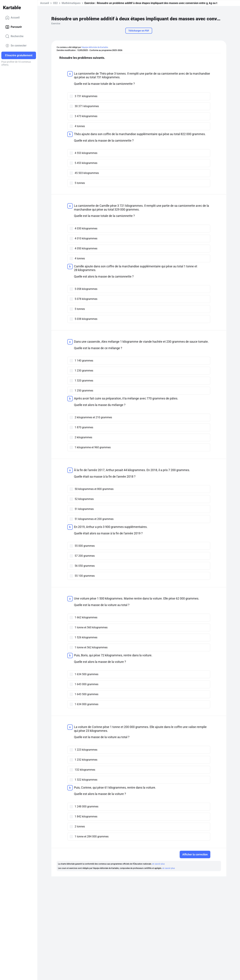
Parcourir (14, 27)
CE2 (55, 3)
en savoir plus (158, 864)
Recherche (14, 36)
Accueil (12, 18)
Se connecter (16, 46)
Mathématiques (71, 3)
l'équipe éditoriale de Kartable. (95, 47)
